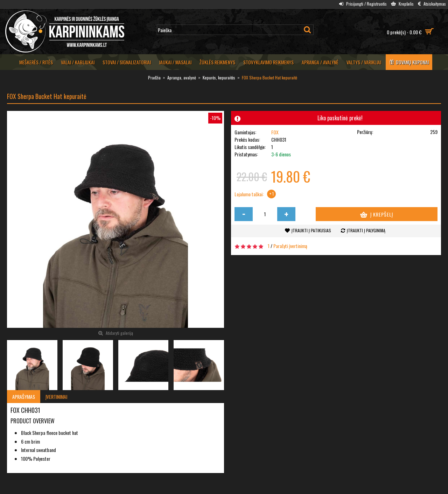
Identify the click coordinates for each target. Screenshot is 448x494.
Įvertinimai (56, 397)
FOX (275, 132)
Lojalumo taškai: (249, 194)
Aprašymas (24, 397)
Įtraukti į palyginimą (366, 230)
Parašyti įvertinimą (290, 246)
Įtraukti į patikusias (311, 230)
